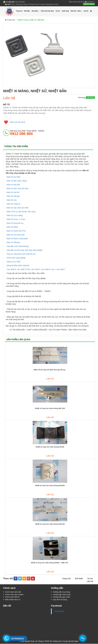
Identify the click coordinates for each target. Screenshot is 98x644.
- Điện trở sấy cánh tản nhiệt (17, 208)
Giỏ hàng (89, 4)
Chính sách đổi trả (12, 597)
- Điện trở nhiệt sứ (13, 204)
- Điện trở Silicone (13, 242)
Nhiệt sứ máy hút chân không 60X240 (50, 486)
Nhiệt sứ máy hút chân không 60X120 (50, 524)
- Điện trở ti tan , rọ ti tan (15, 219)
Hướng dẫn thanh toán (62, 595)
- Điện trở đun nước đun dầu (17, 188)
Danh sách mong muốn (77, 2)
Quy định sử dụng (60, 600)
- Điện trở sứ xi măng (14, 215)
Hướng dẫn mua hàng (62, 592)
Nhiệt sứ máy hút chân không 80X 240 (50, 408)
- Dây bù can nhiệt (13, 262)
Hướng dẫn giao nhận (62, 597)
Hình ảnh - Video (76, 11)
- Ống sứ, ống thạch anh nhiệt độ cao (21, 254)
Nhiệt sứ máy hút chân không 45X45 (50, 447)
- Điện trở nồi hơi (13, 192)
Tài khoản (90, 2)
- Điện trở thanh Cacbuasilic (17, 239)
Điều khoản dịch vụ (13, 600)
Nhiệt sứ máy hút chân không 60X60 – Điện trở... (50, 563)
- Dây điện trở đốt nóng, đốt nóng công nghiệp (24, 250)
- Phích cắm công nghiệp (16, 258)
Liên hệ (86, 11)
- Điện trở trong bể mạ (15, 223)
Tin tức (58, 11)
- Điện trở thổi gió (13, 196)
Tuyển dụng (65, 11)
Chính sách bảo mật (13, 592)
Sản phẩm (35, 11)
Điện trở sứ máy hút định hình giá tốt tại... (50, 370)
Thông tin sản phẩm (16, 146)
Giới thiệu (27, 11)
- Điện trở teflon (12, 227)
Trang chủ (19, 11)
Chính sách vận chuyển (14, 595)
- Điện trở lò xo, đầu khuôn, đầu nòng (21, 212)
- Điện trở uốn (11, 200)
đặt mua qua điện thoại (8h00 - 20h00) (27, 133)
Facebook (59, 612)
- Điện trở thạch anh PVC (16, 231)
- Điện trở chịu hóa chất (15, 235)
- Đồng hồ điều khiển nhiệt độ (17, 266)
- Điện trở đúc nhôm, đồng (16, 181)
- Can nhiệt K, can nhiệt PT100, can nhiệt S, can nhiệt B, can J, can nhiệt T (35, 269)
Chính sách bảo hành (47, 11)
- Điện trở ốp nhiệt (13, 177)
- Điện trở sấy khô (13, 185)
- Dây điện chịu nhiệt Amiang (17, 246)
